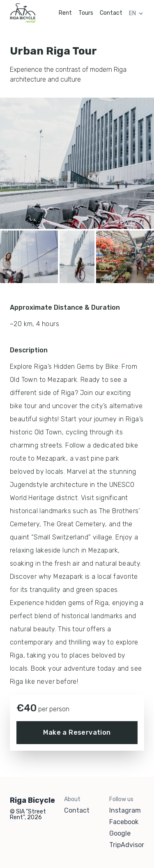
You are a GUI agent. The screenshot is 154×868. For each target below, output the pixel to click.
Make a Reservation (77, 732)
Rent (65, 13)
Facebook (124, 822)
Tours (86, 13)
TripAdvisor (127, 845)
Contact (111, 13)
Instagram (125, 811)
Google (120, 834)
